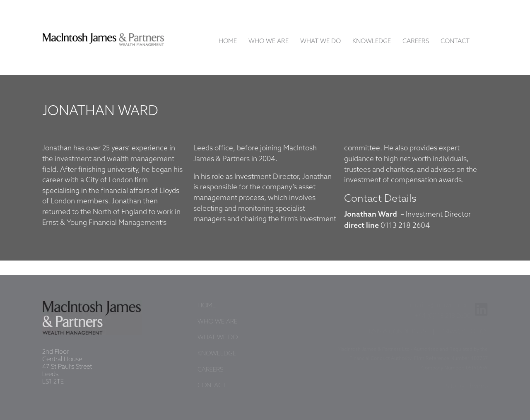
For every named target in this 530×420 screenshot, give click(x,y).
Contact (455, 41)
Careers (416, 41)
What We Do (320, 41)
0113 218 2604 (405, 226)
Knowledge (372, 41)
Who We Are (269, 41)
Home (228, 41)
